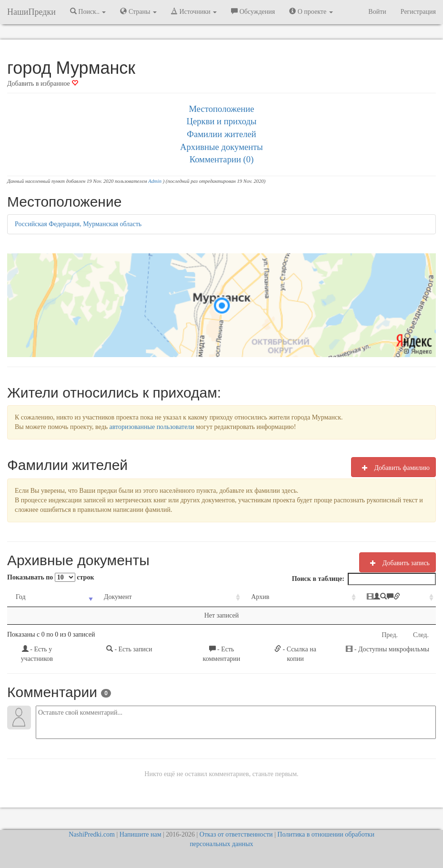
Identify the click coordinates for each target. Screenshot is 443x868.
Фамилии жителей (221, 134)
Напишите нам (141, 834)
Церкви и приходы (222, 121)
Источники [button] (194, 11)
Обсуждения (253, 11)
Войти (377, 12)
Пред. (390, 635)
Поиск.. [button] (88, 11)
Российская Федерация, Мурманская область (78, 224)
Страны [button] (138, 11)
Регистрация (418, 12)
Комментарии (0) (222, 159)
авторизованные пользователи (152, 427)
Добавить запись (398, 563)
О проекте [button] (311, 11)
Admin (155, 181)
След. (421, 635)
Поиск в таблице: (364, 579)
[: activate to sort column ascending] (367, 597)
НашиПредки (31, 12)
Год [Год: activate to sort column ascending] (21, 597)
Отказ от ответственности (236, 834)
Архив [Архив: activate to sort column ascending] (221, 597)
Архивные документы (221, 147)
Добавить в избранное (43, 84)
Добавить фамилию (393, 468)
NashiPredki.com (92, 834)
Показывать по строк (50, 577)
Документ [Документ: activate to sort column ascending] (103, 597)
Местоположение (221, 109)
